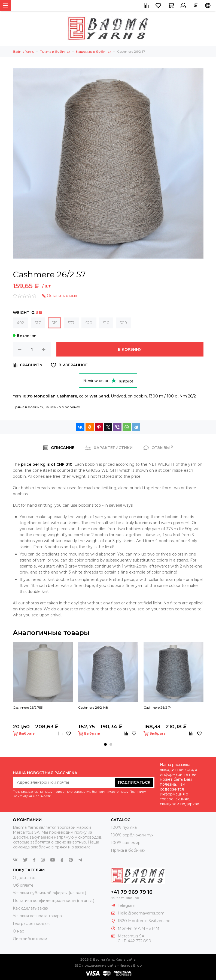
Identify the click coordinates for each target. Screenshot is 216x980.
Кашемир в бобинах (62, 407)
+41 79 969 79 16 (132, 892)
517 (38, 323)
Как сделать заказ (30, 908)
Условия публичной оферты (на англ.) (49, 893)
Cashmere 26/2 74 (158, 707)
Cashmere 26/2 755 (28, 707)
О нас (18, 931)
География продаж (31, 923)
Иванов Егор (131, 965)
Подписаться (134, 782)
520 (89, 323)
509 (123, 323)
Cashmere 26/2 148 (93, 707)
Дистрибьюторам (30, 939)
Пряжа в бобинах (28, 407)
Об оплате (23, 885)
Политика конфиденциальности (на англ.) (54, 901)
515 (54, 323)
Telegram (127, 905)
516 (106, 323)
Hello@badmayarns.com (141, 913)
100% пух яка (124, 827)
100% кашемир (126, 843)
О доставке (24, 878)
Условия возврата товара (37, 916)
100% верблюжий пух (132, 835)
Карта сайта (126, 959)
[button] (105, 744)
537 (71, 323)
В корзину (130, 349)
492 (20, 323)
